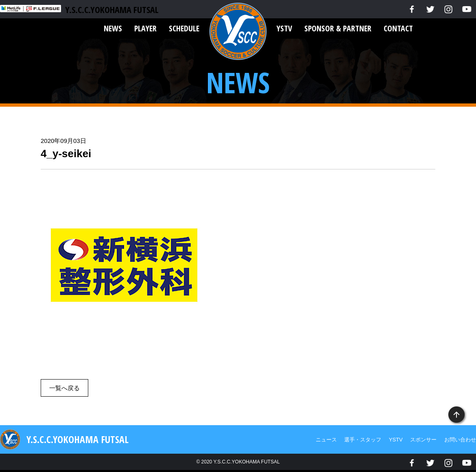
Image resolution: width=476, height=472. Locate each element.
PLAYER (145, 28)
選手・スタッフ (363, 440)
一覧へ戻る (64, 388)
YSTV (284, 28)
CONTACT (398, 28)
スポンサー (423, 440)
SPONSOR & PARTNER (338, 28)
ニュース (326, 440)
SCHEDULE (184, 28)
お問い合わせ (460, 440)
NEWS (113, 28)
